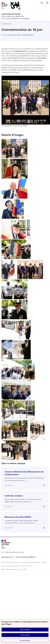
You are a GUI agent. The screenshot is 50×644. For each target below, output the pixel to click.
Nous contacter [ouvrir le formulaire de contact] (14, 562)
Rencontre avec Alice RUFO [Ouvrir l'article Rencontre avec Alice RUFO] (18, 517)
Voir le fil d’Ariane (6, 24)
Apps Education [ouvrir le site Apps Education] (7, 557)
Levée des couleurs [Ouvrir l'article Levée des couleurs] (14, 496)
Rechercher (42, 3)
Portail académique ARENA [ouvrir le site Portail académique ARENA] (25, 557)
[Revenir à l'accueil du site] (6, 544)
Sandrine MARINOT (28, 35)
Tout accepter (25, 630)
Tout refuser (25, 635)
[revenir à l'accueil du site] (25, 14)
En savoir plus (25, 640)
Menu (47, 3)
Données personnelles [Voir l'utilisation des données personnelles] (13, 566)
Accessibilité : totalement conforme (30, 562)
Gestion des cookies (26, 566)
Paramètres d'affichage (11, 569)
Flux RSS (24, 569)
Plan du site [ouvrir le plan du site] (5, 562)
